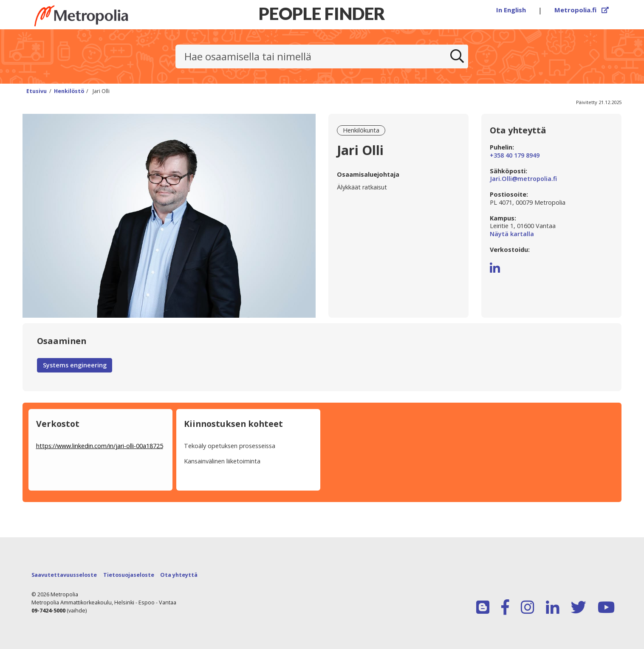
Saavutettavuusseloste (64, 575)
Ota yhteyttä (179, 575)
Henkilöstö (69, 91)
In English (511, 10)
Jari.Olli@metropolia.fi (523, 179)
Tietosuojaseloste (129, 575)
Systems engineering (75, 365)
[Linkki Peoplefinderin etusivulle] (97, 16)
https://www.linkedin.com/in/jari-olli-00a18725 (100, 446)
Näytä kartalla (551, 234)
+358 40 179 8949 (515, 155)
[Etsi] (457, 56)
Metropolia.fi (582, 10)
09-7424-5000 (48, 611)
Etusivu (37, 91)
